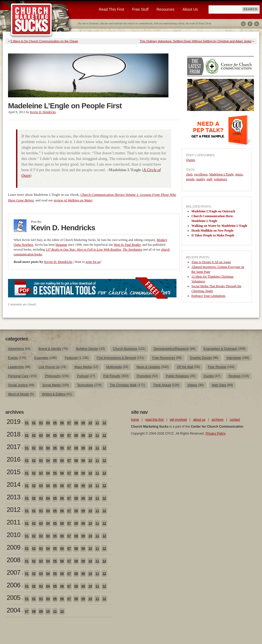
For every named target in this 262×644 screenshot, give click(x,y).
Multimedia (114, 367)
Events (13, 358)
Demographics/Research (171, 349)
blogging (61, 245)
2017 (14, 447)
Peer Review (217, 367)
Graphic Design (201, 358)
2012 (14, 510)
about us (199, 420)
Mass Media (83, 367)
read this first (154, 420)
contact (235, 420)
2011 (14, 522)
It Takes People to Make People (213, 235)
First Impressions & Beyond (116, 358)
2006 (14, 585)
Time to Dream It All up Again (211, 262)
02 (34, 423)
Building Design (87, 349)
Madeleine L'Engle (221, 174)
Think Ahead (162, 385)
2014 (14, 484)
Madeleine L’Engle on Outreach (213, 211)
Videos (192, 385)
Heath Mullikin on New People (212, 231)
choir (189, 174)
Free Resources (164, 358)
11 (97, 423)
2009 (14, 547)
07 (69, 423)
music (239, 174)
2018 (14, 434)
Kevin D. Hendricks (43, 112)
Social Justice (18, 385)
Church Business (125, 349)
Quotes (191, 160)
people (190, 179)
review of (73, 200)
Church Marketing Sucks (31, 20)
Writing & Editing (53, 394)
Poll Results (112, 376)
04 (48, 423)
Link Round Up (49, 367)
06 (62, 423)
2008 (14, 560)
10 (90, 423)
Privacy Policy (215, 434)
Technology (85, 385)
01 (27, 423)
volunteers (221, 179)
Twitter (243, 24)
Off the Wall (185, 367)
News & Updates (148, 367)
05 (55, 423)
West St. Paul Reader (127, 245)
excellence (201, 174)
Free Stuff (140, 9)
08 (76, 423)
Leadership (16, 367)
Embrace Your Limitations (208, 296)
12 (104, 423)
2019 (14, 422)
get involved (178, 420)
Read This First (112, 9)
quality (201, 179)
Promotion (144, 376)
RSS (257, 24)
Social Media (51, 385)
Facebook (250, 24)
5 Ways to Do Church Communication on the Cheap (44, 41)
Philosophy (53, 376)
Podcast (83, 376)
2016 (14, 459)
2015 (14, 472)
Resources (165, 9)
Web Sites (219, 385)
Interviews (234, 358)
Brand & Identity (50, 349)
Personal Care (18, 376)
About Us (190, 9)
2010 (14, 535)
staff (209, 179)
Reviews (234, 376)
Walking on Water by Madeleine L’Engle (219, 226)
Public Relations (177, 376)
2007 (14, 572)
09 (83, 423)
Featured (71, 358)
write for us (93, 262)
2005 (14, 598)
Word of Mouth (18, 394)
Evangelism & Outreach (220, 349)
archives (217, 420)
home (135, 420)
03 (41, 423)
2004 (14, 610)
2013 (14, 497)
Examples (41, 358)
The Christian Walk (123, 385)
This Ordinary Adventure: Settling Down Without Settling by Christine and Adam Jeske (196, 41)
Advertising (16, 349)
